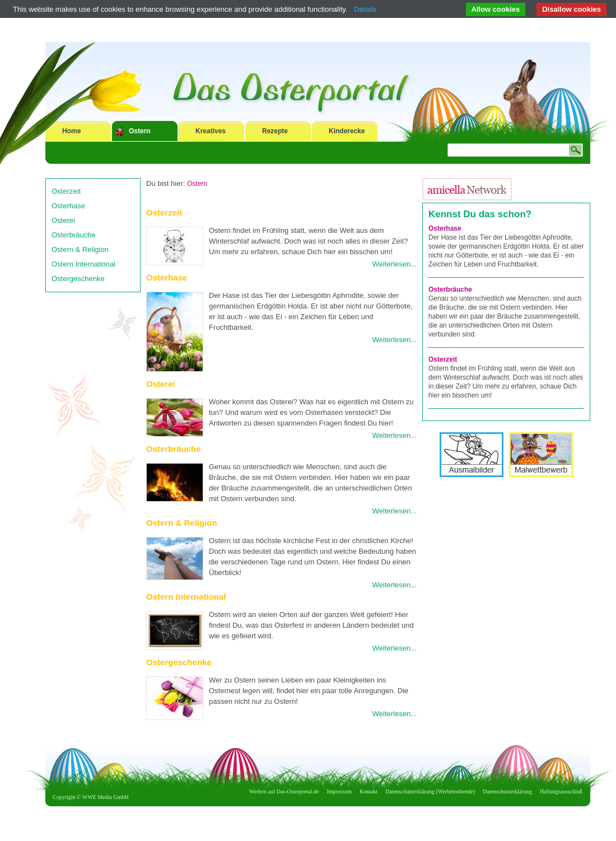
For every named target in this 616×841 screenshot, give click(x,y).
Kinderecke (347, 131)
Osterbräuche (74, 235)
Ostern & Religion (80, 249)
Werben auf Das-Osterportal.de (284, 791)
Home (71, 131)
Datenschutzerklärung (507, 791)
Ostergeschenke (78, 279)
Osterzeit (66, 191)
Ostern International (83, 264)
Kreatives (211, 131)
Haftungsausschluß (561, 791)
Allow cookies (496, 9)
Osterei (63, 220)
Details (365, 9)
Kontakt (368, 791)
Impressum (339, 791)
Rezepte (275, 131)
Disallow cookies (571, 9)
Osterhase (68, 206)
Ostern (140, 131)
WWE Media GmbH (106, 797)
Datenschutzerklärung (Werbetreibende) (430, 791)
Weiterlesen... (395, 264)
